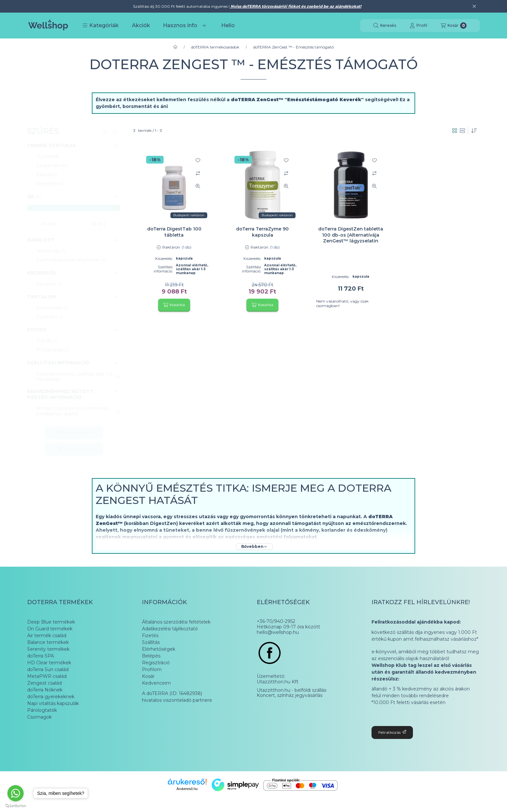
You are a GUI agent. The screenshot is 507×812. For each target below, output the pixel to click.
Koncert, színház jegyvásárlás (290, 695)
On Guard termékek (50, 629)
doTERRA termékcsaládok (215, 47)
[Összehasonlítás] (198, 173)
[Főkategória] (175, 47)
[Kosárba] (174, 305)
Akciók (141, 25)
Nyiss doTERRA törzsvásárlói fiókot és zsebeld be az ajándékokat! (295, 6)
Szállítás (151, 642)
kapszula (49, 284)
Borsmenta (52, 308)
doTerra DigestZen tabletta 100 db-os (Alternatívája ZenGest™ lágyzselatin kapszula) (351, 238)
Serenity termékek (48, 649)
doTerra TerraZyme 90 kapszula (262, 232)
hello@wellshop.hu (278, 632)
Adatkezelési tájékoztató (170, 629)
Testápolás (51, 251)
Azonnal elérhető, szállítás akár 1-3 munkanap (78, 377)
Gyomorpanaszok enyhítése (71, 260)
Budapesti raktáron (189, 215)
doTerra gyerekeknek (51, 697)
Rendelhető (50, 184)
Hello (228, 25)
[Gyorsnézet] (198, 186)
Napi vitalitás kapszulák (53, 703)
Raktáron (47, 175)
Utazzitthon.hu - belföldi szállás (291, 690)
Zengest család (44, 683)
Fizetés (150, 636)
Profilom (152, 669)
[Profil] (418, 26)
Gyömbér (50, 317)
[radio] (462, 131)
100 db (47, 341)
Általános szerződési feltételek (176, 622)
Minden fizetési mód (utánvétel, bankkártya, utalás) (78, 411)
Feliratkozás (392, 732)
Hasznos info (180, 25)
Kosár (148, 676)
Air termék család (47, 636)
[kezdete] (49, 224)
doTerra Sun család (48, 669)
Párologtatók (42, 710)
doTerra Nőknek (45, 690)
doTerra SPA (41, 656)
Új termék (48, 156)
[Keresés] (385, 26)
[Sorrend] (474, 131)
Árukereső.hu (187, 789)
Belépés (151, 656)
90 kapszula (53, 350)
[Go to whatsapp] (16, 793)
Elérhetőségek (159, 649)
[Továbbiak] (204, 26)
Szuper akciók (52, 166)
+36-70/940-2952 (276, 621)
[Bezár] (474, 6)
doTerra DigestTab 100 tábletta (174, 232)
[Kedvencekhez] (198, 160)
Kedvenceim (156, 683)
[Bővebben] (254, 547)
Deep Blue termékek (51, 622)
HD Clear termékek (49, 663)
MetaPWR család (47, 676)
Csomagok (39, 717)
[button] (101, 26)
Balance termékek (48, 642)
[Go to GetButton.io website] (16, 806)
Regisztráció (156, 663)
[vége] (99, 224)
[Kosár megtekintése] (454, 26)
